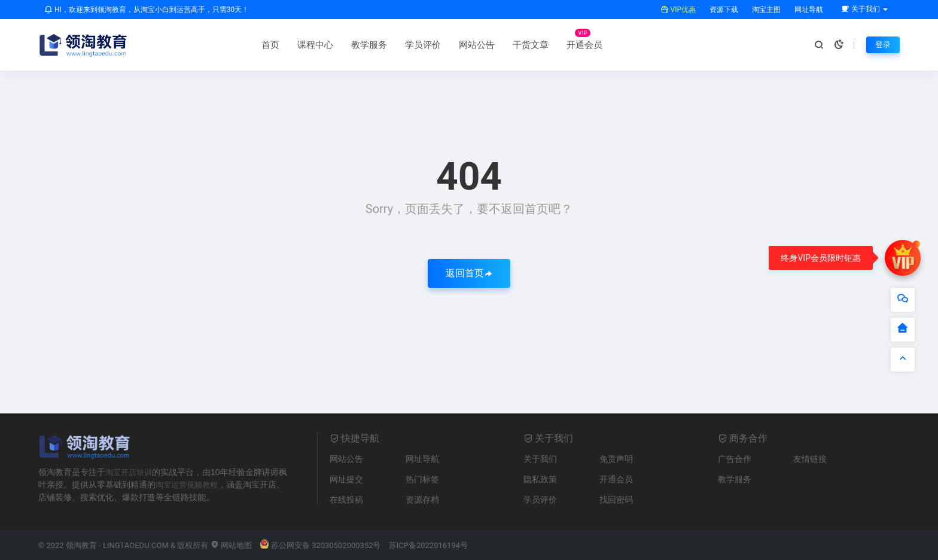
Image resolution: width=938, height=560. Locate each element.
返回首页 (469, 273)
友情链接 (810, 459)
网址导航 (808, 10)
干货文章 (430, 45)
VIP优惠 (678, 10)
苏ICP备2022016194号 (428, 545)
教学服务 (268, 45)
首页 (169, 45)
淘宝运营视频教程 (197, 485)
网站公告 (376, 45)
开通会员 (483, 45)
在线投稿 (346, 500)
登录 (882, 45)
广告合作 (735, 459)
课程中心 (214, 45)
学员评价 (322, 45)
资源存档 (422, 500)
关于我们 (540, 459)
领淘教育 (81, 545)
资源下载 (723, 10)
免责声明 (616, 459)
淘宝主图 (765, 10)
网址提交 (346, 479)
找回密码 (616, 500)
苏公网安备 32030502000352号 (320, 545)
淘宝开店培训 (130, 472)
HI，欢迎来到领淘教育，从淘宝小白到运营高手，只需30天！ (147, 10)
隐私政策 (540, 479)
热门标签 (422, 479)
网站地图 (231, 545)
